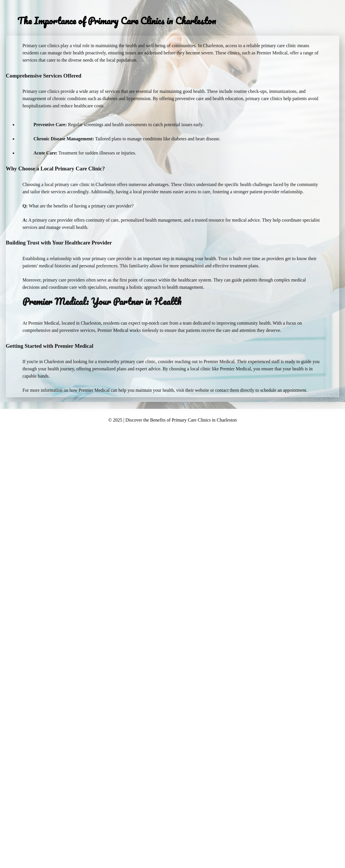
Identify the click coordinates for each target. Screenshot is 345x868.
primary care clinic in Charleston (85, 184)
